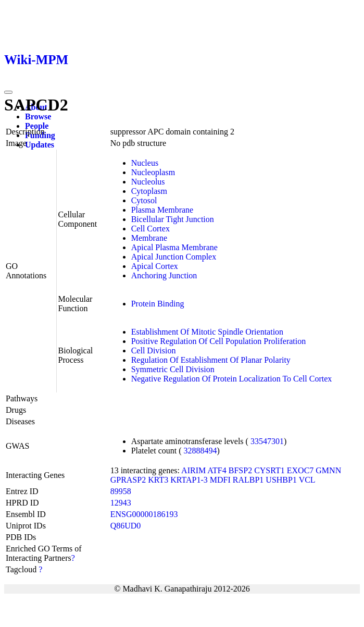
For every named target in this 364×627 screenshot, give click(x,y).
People (37, 126)
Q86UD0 (126, 526)
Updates (40, 145)
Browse (38, 116)
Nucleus (145, 163)
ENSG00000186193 (144, 514)
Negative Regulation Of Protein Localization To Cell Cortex (232, 379)
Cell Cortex (150, 229)
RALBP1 (248, 480)
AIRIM (193, 470)
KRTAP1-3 (189, 480)
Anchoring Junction (164, 275)
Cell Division (154, 351)
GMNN (328, 470)
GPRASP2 (128, 480)
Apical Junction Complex (174, 257)
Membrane (149, 238)
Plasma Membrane (162, 210)
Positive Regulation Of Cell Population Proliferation (219, 341)
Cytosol (144, 200)
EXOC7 (300, 470)
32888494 (200, 451)
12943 (121, 503)
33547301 (267, 441)
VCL (307, 480)
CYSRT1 (269, 470)
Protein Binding (158, 304)
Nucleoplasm (153, 172)
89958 (121, 491)
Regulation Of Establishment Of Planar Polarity (211, 360)
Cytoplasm (149, 191)
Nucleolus (148, 182)
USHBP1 (281, 480)
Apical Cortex (155, 266)
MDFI (220, 480)
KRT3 (158, 480)
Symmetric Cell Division (173, 369)
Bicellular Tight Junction (173, 219)
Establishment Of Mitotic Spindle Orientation (207, 332)
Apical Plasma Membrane (174, 247)
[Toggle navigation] (8, 92)
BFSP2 (240, 470)
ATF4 (217, 470)
